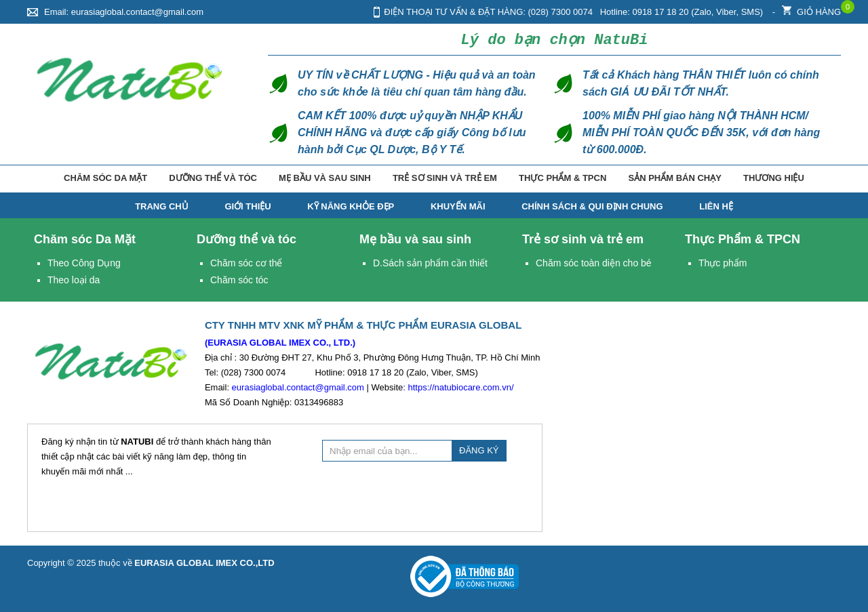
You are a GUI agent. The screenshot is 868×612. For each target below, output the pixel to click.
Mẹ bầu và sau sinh (325, 178)
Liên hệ (716, 206)
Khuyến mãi (458, 206)
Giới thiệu (248, 206)
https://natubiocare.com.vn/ (460, 387)
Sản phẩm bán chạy (674, 178)
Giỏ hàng (811, 8)
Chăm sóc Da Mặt (105, 178)
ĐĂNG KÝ (479, 450)
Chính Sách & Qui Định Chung (592, 206)
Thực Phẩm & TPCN (563, 178)
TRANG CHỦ (162, 206)
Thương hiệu (774, 178)
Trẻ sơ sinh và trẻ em (445, 178)
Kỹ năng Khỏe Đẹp (351, 206)
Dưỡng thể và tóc (213, 178)
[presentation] (425, 495)
